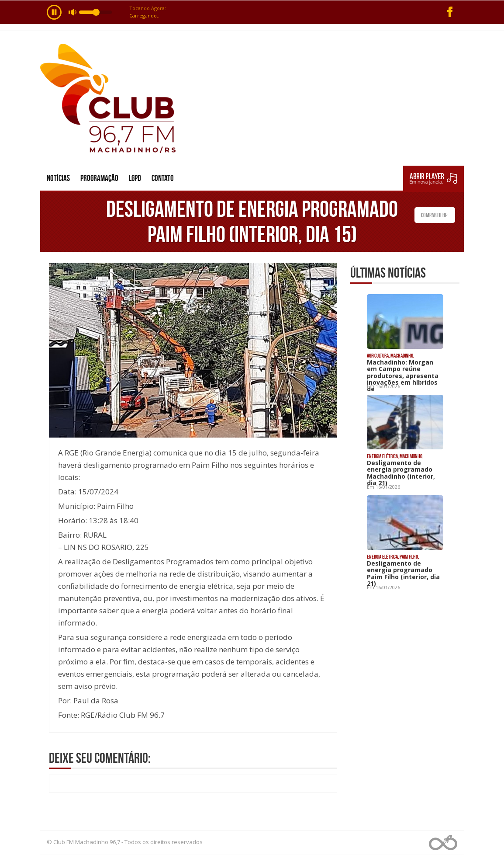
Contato (163, 178)
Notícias (58, 178)
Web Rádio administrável (443, 843)
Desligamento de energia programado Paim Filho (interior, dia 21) (403, 573)
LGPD (135, 178)
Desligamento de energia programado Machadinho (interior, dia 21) (401, 473)
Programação (99, 178)
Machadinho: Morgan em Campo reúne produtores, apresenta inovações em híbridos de (403, 376)
